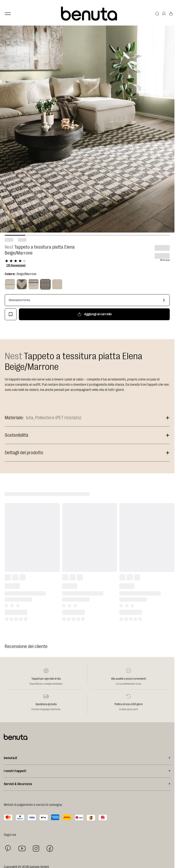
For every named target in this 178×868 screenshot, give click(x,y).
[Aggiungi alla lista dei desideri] (11, 314)
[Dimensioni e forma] (87, 300)
